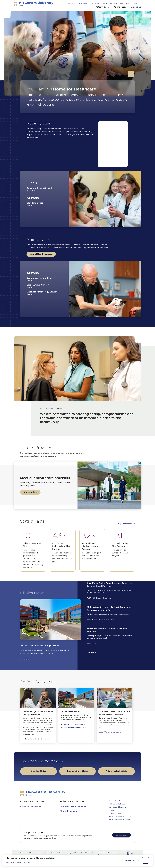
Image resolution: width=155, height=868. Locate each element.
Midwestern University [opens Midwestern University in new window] (117, 804)
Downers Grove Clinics (38, 188)
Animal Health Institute (41, 254)
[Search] (140, 3)
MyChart (69, 3)
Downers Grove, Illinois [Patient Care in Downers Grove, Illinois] (72, 807)
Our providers (30, 492)
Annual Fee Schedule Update (38, 646)
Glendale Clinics (35, 203)
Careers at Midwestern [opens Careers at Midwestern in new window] (117, 807)
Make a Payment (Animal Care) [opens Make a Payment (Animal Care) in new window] (112, 3)
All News (91, 653)
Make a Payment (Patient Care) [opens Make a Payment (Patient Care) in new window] (88, 3)
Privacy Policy (131, 860)
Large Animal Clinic (37, 285)
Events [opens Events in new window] (134, 3)
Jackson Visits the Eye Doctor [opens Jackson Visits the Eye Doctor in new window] (35, 739)
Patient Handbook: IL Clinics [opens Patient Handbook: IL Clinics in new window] (120, 819)
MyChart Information (117, 813)
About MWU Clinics (116, 801)
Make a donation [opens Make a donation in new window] (121, 835)
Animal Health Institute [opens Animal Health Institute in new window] (116, 771)
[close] (145, 860)
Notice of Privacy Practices (18, 862)
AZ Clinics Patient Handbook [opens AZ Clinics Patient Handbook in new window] (72, 727)
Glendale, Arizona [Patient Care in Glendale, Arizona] (69, 811)
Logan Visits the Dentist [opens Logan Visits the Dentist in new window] (109, 732)
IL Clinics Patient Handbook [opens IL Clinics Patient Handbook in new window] (72, 725)
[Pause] (131, 74)
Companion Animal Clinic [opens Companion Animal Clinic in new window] (39, 278)
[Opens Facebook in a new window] (128, 853)
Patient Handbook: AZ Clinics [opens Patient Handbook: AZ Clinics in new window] (120, 816)
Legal (70, 853)
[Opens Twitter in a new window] (132, 853)
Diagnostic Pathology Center (42, 292)
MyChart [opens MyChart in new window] (112, 810)
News (128, 3)
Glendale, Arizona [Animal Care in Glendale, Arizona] (29, 807)
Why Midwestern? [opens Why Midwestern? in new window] (125, 524)
